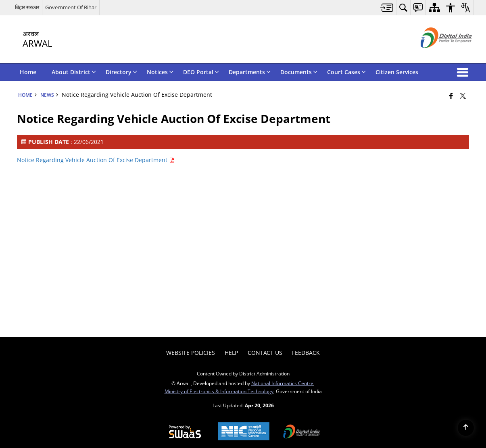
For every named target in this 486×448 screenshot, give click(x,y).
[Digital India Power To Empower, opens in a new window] (302, 432)
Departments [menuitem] (250, 72)
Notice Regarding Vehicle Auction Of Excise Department (96, 160)
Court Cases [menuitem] (346, 72)
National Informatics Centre (282, 383)
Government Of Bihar (71, 7)
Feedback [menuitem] (306, 353)
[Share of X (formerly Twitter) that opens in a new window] (463, 96)
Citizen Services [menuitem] (397, 72)
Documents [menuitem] (299, 72)
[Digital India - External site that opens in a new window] (436, 55)
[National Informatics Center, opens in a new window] (244, 432)
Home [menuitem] (28, 72)
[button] (464, 72)
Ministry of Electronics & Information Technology (219, 391)
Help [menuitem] (231, 353)
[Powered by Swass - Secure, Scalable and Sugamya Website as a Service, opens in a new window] (185, 432)
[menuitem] (387, 7)
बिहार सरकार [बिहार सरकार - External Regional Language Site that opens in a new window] (27, 7)
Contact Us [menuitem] (265, 353)
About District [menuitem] (74, 72)
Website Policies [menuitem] (191, 353)
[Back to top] (466, 428)
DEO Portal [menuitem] (201, 72)
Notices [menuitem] (160, 72)
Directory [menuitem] (121, 72)
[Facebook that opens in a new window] (451, 96)
